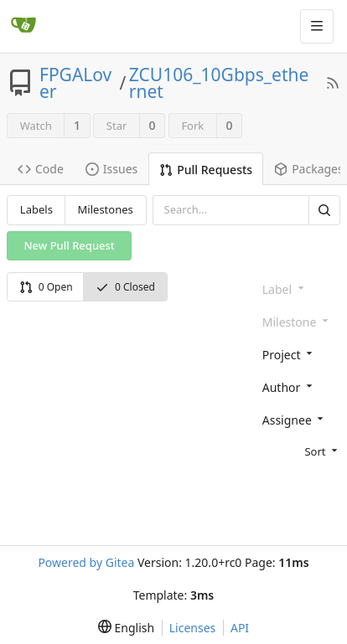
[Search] (324, 210)
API (240, 628)
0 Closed (125, 287)
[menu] (298, 451)
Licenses (193, 628)
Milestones (106, 209)
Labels (36, 209)
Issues (111, 169)
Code (41, 169)
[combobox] (298, 354)
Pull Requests (206, 170)
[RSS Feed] (333, 83)
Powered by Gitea (86, 562)
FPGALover (75, 83)
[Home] (23, 26)
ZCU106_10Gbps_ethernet (219, 83)
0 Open (46, 287)
